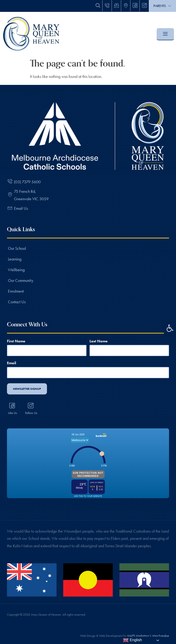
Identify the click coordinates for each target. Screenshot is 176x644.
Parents (162, 6)
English (132, 640)
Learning (15, 259)
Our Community (21, 280)
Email (12, 362)
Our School (17, 248)
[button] (170, 328)
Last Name (99, 341)
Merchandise (161, 633)
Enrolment (16, 291)
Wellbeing (16, 270)
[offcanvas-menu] (165, 34)
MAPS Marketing (138, 633)
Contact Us (17, 302)
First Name (16, 341)
